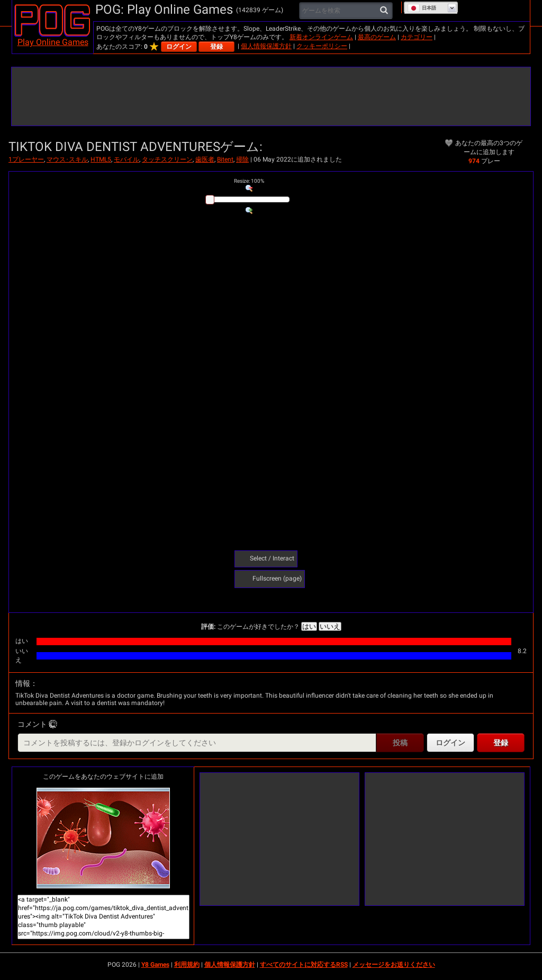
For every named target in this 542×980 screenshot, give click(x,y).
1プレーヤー (26, 159)
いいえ (330, 626)
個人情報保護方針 (266, 46)
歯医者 (205, 159)
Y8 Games (155, 965)
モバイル (127, 159)
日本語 (422, 8)
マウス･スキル (67, 159)
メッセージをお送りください (394, 965)
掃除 (242, 159)
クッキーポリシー (322, 46)
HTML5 (101, 159)
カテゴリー (417, 37)
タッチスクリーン (167, 159)
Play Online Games (53, 42)
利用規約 (187, 965)
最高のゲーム (377, 37)
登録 (216, 47)
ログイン (179, 47)
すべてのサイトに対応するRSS (304, 965)
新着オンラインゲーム (321, 37)
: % (249, 181)
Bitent (225, 159)
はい (309, 626)
